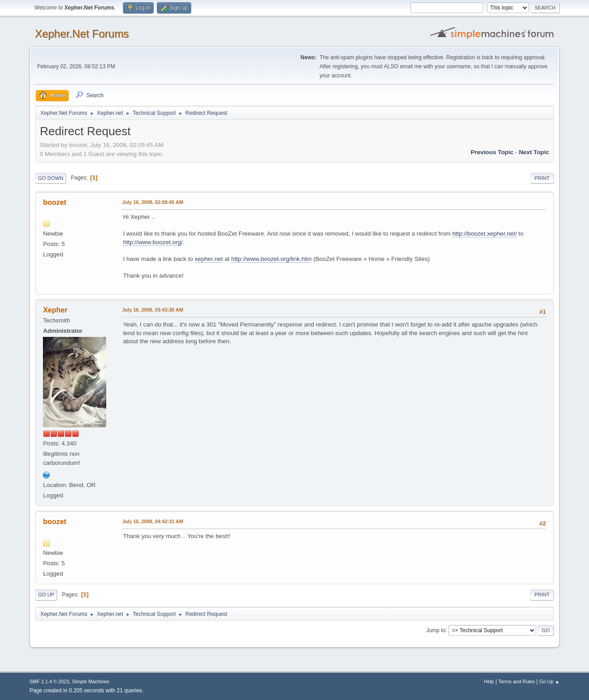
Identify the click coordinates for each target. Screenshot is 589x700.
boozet (55, 202)
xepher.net (209, 259)
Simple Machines (90, 681)
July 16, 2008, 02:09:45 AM (153, 202)
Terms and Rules (516, 681)
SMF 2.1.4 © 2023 (49, 681)
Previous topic (492, 152)
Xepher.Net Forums (82, 34)
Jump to (436, 630)
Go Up (46, 595)
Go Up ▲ (549, 681)
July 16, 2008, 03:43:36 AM (153, 310)
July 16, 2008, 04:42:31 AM (153, 521)
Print (542, 178)
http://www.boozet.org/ (153, 242)
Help (489, 681)
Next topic (534, 152)
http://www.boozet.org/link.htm (271, 259)
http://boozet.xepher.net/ (484, 234)
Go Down (51, 178)
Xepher (55, 310)
